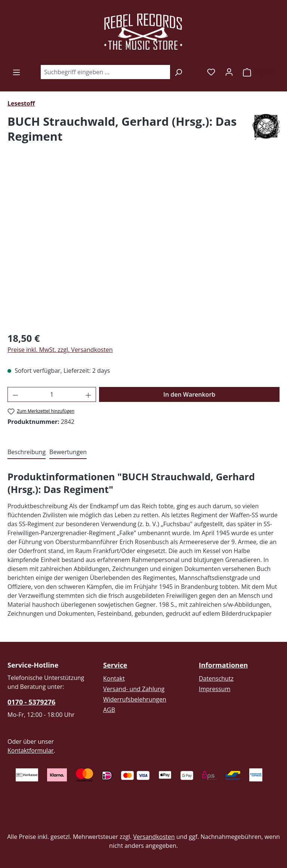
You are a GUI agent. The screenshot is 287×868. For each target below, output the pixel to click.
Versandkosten (154, 837)
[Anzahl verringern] (15, 394)
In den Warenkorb (189, 394)
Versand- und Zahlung (134, 689)
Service (115, 665)
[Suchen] (178, 72)
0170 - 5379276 (31, 702)
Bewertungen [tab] (68, 452)
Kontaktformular (31, 750)
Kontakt (114, 678)
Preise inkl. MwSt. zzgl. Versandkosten (60, 350)
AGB (109, 710)
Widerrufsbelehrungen (135, 699)
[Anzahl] (52, 394)
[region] (143, 245)
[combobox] (105, 72)
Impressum (215, 689)
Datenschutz (216, 678)
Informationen (223, 665)
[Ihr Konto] (229, 72)
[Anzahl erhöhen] (89, 394)
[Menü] (16, 72)
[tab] (27, 452)
